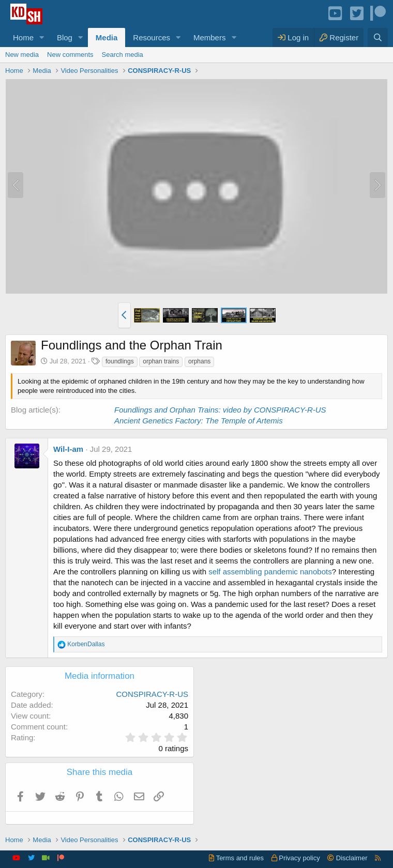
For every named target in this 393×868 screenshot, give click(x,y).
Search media (123, 55)
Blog (65, 37)
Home (23, 37)
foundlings (120, 361)
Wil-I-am (68, 449)
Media (107, 37)
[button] (42, 37)
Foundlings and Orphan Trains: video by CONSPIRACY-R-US (220, 410)
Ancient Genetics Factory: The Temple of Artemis (199, 421)
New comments (70, 55)
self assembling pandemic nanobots (270, 572)
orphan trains (161, 361)
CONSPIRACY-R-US (152, 694)
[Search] (378, 37)
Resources (152, 37)
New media (22, 55)
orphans (199, 361)
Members (210, 37)
